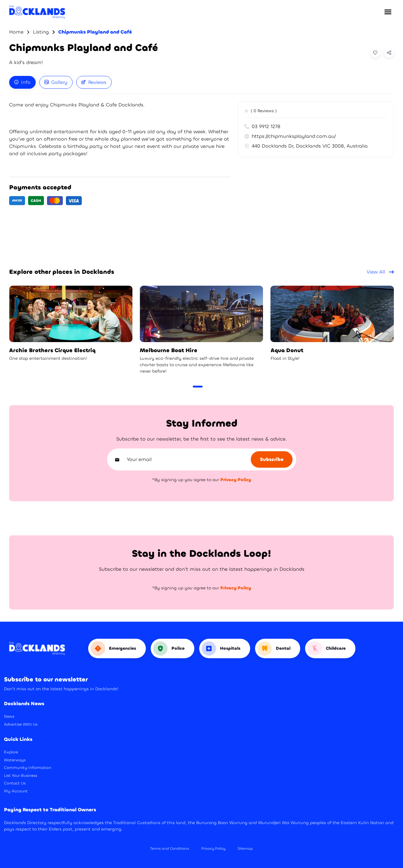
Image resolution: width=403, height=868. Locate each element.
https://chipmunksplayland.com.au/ (294, 136)
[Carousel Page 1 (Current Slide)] (198, 387)
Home (16, 32)
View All (380, 272)
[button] (388, 12)
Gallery (56, 82)
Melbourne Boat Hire (169, 350)
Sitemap (245, 848)
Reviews (94, 82)
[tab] (22, 82)
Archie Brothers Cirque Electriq (52, 350)
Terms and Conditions (170, 848)
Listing (41, 32)
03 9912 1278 (262, 126)
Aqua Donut (287, 350)
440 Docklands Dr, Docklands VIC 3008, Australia (306, 146)
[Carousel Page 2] (208, 387)
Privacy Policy (213, 848)
